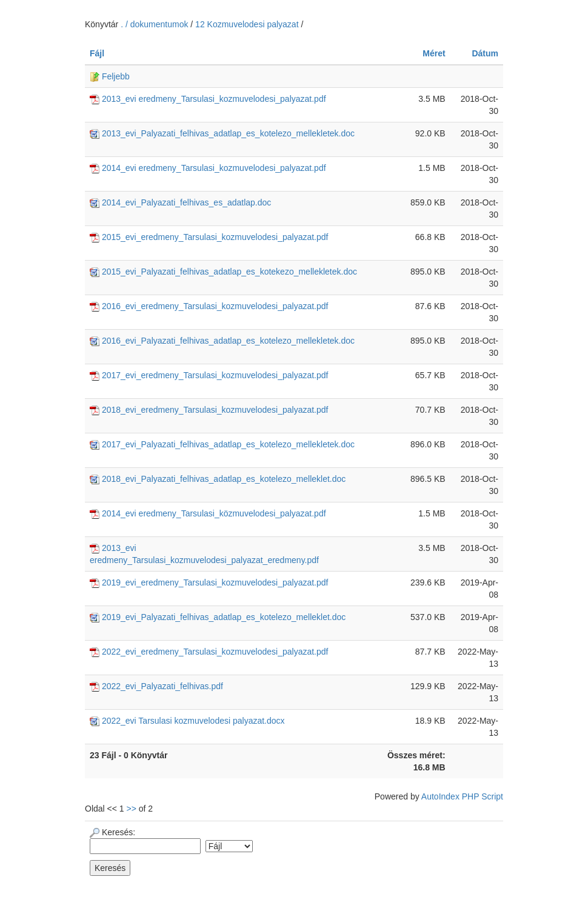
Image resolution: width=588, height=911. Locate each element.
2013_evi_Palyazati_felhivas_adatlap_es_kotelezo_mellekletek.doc (222, 133)
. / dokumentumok (155, 24)
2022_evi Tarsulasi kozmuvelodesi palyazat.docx (187, 721)
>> (132, 809)
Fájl (97, 53)
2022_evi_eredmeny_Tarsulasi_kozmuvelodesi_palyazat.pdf (209, 652)
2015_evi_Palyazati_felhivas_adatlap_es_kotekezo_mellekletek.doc (223, 272)
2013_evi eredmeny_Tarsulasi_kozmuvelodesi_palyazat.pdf (208, 99)
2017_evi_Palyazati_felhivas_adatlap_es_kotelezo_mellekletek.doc (222, 444)
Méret (434, 53)
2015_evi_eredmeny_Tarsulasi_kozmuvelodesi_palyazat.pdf (209, 237)
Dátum (485, 53)
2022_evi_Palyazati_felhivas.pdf (156, 686)
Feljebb (110, 76)
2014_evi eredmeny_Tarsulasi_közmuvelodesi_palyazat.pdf (208, 513)
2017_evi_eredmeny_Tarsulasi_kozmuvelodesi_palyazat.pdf (209, 375)
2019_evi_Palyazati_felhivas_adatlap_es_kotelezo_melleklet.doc (218, 617)
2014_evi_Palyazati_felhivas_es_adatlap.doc (180, 202)
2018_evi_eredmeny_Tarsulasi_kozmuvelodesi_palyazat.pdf (209, 410)
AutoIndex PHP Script (462, 796)
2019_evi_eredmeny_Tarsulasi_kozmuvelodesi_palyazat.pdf (209, 582)
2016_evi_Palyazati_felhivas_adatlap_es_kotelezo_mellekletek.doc (222, 341)
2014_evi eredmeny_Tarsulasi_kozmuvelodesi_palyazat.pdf (208, 168)
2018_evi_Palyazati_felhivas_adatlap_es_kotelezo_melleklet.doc (218, 479)
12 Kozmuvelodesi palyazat (247, 24)
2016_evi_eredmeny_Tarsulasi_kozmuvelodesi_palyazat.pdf (209, 306)
